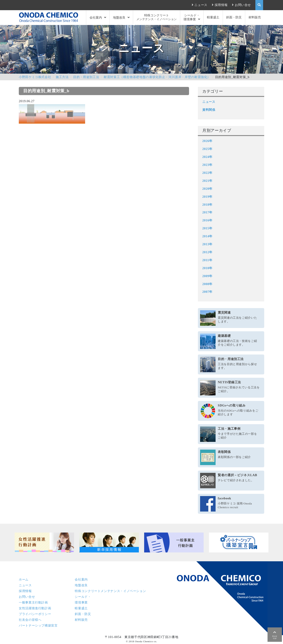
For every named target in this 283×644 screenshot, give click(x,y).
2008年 (207, 284)
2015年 (207, 228)
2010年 (207, 268)
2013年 (207, 244)
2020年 (207, 189)
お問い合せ (243, 5)
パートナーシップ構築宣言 (38, 625)
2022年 (207, 173)
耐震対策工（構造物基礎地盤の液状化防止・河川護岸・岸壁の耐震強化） (157, 77)
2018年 (207, 205)
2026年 (207, 141)
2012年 (207, 252)
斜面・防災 (234, 17)
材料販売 (255, 17)
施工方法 (62, 77)
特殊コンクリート (157, 17)
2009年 (207, 276)
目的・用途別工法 (86, 77)
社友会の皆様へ (30, 620)
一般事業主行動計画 (33, 602)
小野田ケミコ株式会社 (35, 77)
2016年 (207, 220)
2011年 (207, 260)
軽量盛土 (213, 17)
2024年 (207, 157)
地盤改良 (119, 17)
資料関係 (209, 110)
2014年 (207, 236)
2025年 (207, 149)
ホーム (24, 579)
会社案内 (96, 17)
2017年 (207, 212)
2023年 (207, 165)
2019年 (207, 197)
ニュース (201, 5)
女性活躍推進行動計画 (35, 608)
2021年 (207, 181)
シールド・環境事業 (192, 17)
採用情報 (221, 5)
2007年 (207, 292)
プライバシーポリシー (35, 614)
